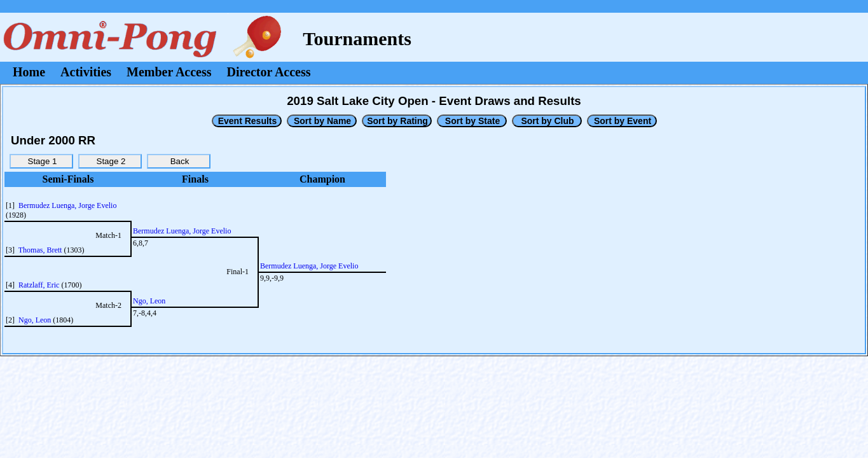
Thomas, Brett (40, 250)
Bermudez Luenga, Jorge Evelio (67, 205)
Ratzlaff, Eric (39, 285)
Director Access (269, 72)
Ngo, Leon (35, 320)
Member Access (169, 72)
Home (29, 72)
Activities (86, 72)
